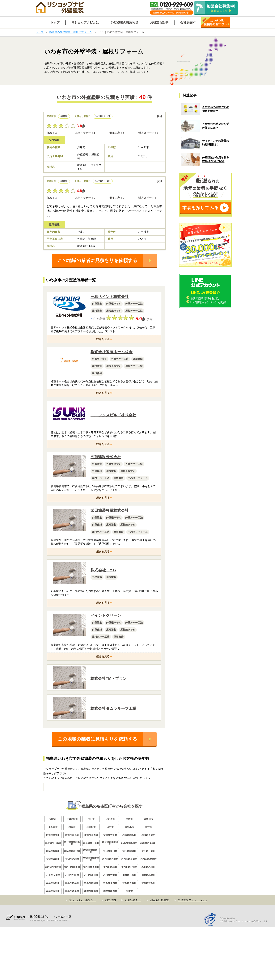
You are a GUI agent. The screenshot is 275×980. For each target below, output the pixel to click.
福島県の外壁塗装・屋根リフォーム (70, 32)
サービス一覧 (63, 969)
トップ (40, 32)
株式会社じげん (39, 969)
